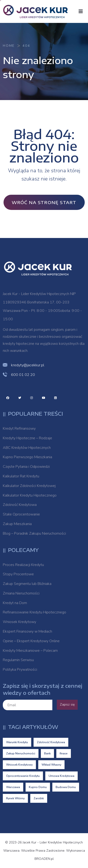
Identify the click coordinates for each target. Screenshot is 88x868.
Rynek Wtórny (15, 798)
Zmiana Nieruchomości (21, 593)
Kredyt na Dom (15, 603)
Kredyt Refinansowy (19, 429)
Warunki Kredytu (17, 742)
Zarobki (39, 798)
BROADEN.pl (44, 859)
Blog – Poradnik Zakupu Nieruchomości (34, 533)
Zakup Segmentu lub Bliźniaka (27, 584)
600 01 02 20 (23, 375)
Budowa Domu (66, 787)
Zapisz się (67, 704)
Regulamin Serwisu (18, 660)
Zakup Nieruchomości (21, 753)
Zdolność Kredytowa (20, 505)
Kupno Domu (38, 787)
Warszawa (13, 787)
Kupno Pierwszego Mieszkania (27, 457)
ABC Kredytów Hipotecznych (27, 448)
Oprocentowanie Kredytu (23, 776)
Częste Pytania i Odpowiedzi (26, 467)
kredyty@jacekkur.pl (28, 365)
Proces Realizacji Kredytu (23, 565)
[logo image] (38, 11)
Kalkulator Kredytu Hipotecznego (30, 495)
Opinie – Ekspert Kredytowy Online (31, 641)
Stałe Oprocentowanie (21, 514)
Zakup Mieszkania (17, 524)
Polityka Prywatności (20, 670)
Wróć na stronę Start (44, 202)
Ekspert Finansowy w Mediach (27, 631)
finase (64, 753)
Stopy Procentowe (18, 574)
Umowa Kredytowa (61, 776)
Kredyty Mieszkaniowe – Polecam (30, 651)
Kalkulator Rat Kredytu (21, 476)
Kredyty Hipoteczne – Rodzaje (27, 438)
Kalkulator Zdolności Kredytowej (29, 486)
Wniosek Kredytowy (19, 622)
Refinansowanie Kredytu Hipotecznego (34, 612)
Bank (47, 753)
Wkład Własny (51, 765)
